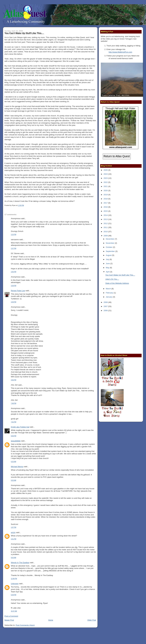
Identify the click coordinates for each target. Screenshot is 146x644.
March (109, 289)
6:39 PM (13, 595)
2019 (106, 195)
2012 (106, 223)
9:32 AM (13, 480)
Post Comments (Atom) (25, 625)
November (110, 243)
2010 (106, 232)
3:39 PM (13, 286)
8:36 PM (13, 436)
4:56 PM (13, 380)
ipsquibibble (16, 441)
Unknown (15, 584)
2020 (106, 191)
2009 (106, 236)
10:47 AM (14, 611)
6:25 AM (13, 462)
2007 (106, 306)
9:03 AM (13, 558)
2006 (106, 310)
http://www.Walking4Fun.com (120, 52)
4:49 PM (13, 302)
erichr (13, 532)
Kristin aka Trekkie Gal (20, 427)
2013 (106, 219)
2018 (106, 199)
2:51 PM (13, 539)
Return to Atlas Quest (117, 156)
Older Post (92, 620)
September (110, 251)
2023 (106, 178)
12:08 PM (14, 579)
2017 (106, 203)
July (108, 259)
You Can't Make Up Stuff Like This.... (24, 33)
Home (51, 620)
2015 (106, 211)
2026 (106, 170)
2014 (106, 215)
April (108, 272)
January (109, 297)
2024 (106, 174)
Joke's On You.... (112, 279)
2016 (106, 207)
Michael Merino (17, 467)
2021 (106, 186)
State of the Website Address (117, 283)
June (108, 263)
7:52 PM (13, 422)
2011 (106, 227)
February (110, 293)
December (110, 239)
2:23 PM (13, 235)
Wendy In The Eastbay (20, 563)
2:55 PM (13, 272)
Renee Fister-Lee (18, 291)
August (109, 255)
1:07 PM (13, 527)
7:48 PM (13, 403)
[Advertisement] (119, 332)
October (109, 247)
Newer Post (9, 620)
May (108, 268)
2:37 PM (13, 248)
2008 (106, 302)
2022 (106, 182)
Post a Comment (11, 616)
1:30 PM (21, 205)
